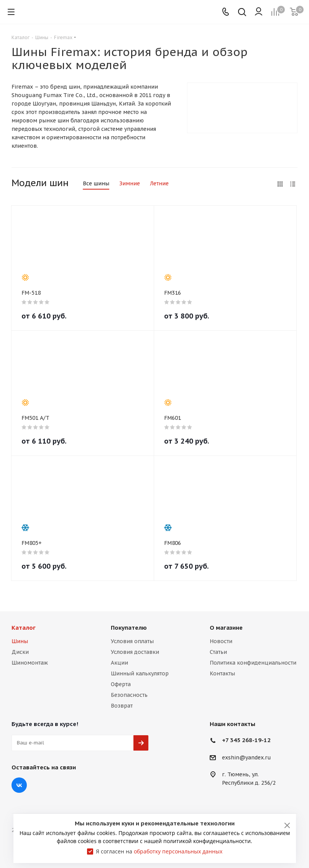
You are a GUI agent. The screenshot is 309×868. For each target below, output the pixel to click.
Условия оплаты (132, 641)
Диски (20, 652)
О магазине (226, 628)
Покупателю (129, 628)
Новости (221, 641)
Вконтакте (19, 785)
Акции (119, 663)
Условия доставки (135, 652)
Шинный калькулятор (140, 673)
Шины (20, 641)
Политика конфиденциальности (253, 663)
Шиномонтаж (30, 663)
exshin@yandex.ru (247, 757)
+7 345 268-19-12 (246, 740)
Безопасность (129, 695)
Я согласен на (159, 851)
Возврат (122, 706)
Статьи (218, 652)
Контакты (222, 673)
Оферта (121, 684)
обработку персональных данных (178, 851)
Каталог (24, 628)
